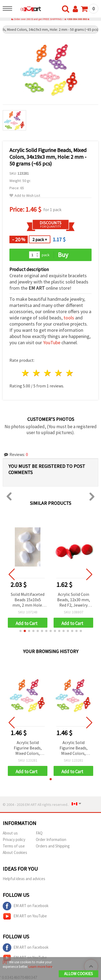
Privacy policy (14, 839)
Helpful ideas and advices (24, 879)
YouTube (52, 342)
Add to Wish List (25, 196)
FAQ (39, 833)
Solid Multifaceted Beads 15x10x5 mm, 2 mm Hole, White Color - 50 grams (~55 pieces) (30, 600)
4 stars (59, 373)
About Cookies (15, 852)
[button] (20, 631)
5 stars (70, 373)
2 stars (37, 373)
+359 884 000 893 (77, 19)
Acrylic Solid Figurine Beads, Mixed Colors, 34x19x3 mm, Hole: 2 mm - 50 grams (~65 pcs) (28, 748)
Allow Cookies (79, 974)
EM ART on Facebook (26, 906)
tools (69, 318)
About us (10, 833)
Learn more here (40, 967)
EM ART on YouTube (25, 916)
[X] (5, 962)
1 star (26, 373)
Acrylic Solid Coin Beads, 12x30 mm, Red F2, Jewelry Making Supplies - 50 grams (76, 600)
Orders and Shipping (53, 846)
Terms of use (14, 846)
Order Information (51, 839)
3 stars (48, 373)
